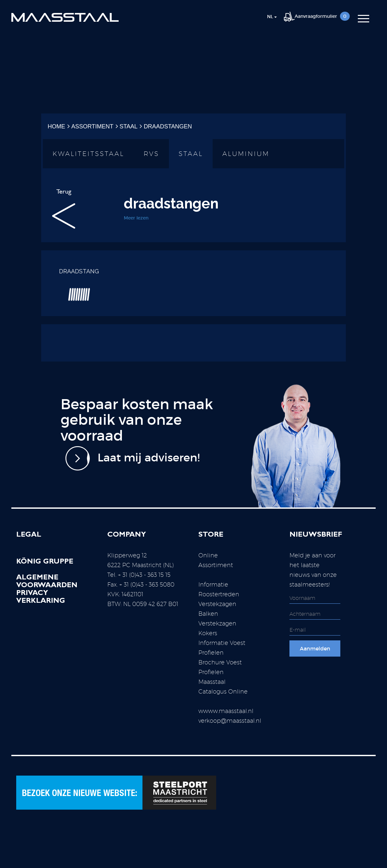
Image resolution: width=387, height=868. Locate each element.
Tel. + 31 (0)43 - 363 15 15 (139, 575)
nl (272, 17)
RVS (151, 154)
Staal (129, 126)
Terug (64, 209)
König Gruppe (45, 562)
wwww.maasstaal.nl (226, 711)
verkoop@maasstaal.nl (230, 721)
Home (56, 126)
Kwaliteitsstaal (88, 154)
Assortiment (92, 126)
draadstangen (168, 126)
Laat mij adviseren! (133, 458)
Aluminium (246, 154)
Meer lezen (136, 218)
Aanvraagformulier (317, 16)
